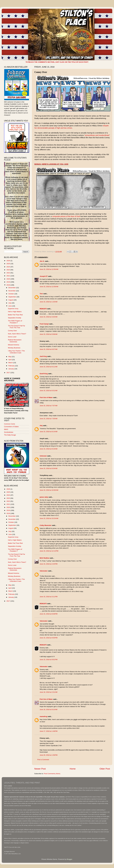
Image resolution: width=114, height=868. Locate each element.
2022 (8, 273)
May (10, 357)
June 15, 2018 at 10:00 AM (49, 490)
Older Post (105, 769)
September (12, 297)
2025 (8, 264)
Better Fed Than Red (15, 315)
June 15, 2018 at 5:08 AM (49, 334)
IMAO (6, 429)
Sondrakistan (9, 432)
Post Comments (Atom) (52, 774)
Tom (41, 294)
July (10, 303)
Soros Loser (12, 337)
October (11, 294)
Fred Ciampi (44, 324)
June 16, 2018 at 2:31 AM (49, 692)
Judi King (43, 356)
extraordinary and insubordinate (97, 135)
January (11, 369)
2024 (8, 267)
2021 (8, 276)
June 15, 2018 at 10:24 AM (49, 518)
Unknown (43, 456)
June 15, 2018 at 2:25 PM (49, 564)
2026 (8, 261)
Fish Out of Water (46, 397)
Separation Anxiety (15, 318)
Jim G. (42, 261)
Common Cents (10, 424)
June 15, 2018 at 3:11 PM (49, 597)
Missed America (14, 345)
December (12, 288)
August (11, 300)
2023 (8, 270)
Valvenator (44, 571)
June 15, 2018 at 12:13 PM (49, 551)
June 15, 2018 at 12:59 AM (49, 287)
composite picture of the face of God (66, 216)
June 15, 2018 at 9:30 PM (49, 638)
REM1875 (43, 309)
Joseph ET (44, 276)
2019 (8, 282)
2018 (8, 285)
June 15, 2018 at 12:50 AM (49, 269)
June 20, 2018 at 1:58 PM (49, 755)
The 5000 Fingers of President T (15, 322)
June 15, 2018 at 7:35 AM (49, 419)
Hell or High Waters (15, 312)
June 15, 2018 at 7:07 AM (49, 406)
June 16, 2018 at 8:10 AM (49, 710)
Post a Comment (43, 760)
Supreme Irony (13, 309)
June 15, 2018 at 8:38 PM (49, 614)
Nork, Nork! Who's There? (17, 334)
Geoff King (44, 374)
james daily (44, 497)
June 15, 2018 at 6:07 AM (49, 349)
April (10, 360)
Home (73, 769)
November (12, 291)
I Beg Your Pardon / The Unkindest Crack (16, 352)
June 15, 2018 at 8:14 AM (49, 432)
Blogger (69, 859)
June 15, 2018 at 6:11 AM (49, 367)
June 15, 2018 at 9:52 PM (49, 660)
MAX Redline (44, 558)
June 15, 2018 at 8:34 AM (49, 468)
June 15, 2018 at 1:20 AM (49, 302)
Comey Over (12, 331)
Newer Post (40, 769)
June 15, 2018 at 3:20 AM (49, 317)
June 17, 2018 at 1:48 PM (49, 731)
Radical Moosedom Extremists (15, 341)
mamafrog (43, 716)
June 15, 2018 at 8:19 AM (49, 449)
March (11, 363)
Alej (41, 426)
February (12, 366)
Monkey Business (14, 348)
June (10, 306)
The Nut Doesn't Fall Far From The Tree (17, 327)
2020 (8, 279)
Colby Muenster (46, 525)
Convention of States (11, 427)
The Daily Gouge (10, 435)
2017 (8, 373)
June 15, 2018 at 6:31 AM (49, 391)
